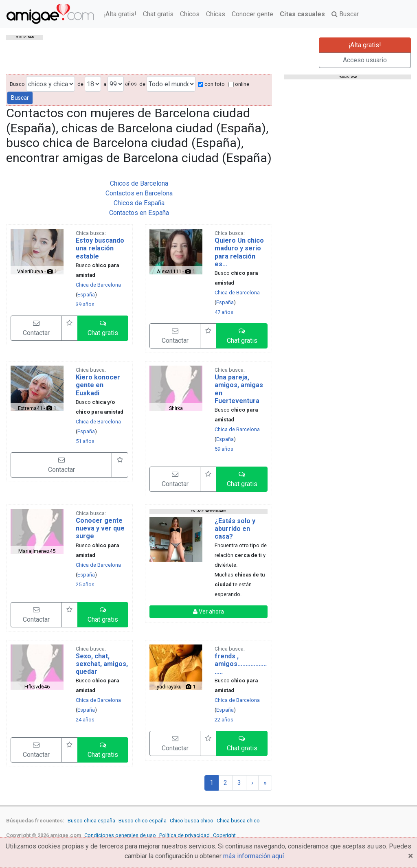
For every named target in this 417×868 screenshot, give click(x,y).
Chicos (190, 14)
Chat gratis (158, 14)
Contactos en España (139, 213)
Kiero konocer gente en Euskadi (98, 385)
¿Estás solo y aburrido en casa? (235, 529)
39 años (85, 304)
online (239, 84)
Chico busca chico (192, 821)
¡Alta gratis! (120, 14)
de (80, 84)
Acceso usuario (365, 60)
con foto (211, 84)
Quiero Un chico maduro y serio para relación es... (239, 252)
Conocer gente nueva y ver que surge (100, 528)
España (86, 295)
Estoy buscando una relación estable (100, 248)
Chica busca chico (238, 821)
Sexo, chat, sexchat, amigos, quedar (102, 664)
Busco (17, 84)
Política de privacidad (184, 835)
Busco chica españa (91, 821)
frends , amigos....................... (241, 664)
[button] (103, 328)
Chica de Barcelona (98, 285)
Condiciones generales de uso (120, 835)
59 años (224, 449)
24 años (85, 720)
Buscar (345, 14)
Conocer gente (252, 14)
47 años (224, 312)
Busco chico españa (143, 821)
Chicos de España (139, 203)
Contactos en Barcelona (139, 193)
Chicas (216, 14)
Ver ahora (208, 612)
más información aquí (253, 856)
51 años (85, 441)
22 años (224, 720)
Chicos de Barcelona (139, 183)
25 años (85, 584)
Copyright (224, 835)
